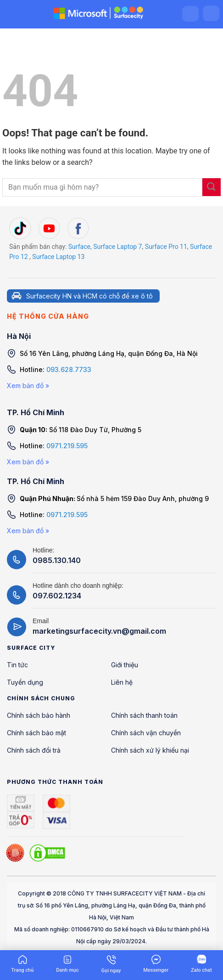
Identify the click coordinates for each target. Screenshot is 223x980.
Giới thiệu (125, 665)
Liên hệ (122, 682)
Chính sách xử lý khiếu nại (150, 750)
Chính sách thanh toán (144, 715)
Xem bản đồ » (28, 386)
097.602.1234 (57, 596)
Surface (79, 247)
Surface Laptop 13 (58, 257)
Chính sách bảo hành (39, 715)
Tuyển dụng (25, 682)
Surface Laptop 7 (117, 247)
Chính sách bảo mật (36, 733)
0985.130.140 (57, 560)
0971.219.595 (67, 446)
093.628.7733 (69, 369)
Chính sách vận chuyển (146, 733)
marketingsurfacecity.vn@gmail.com (99, 631)
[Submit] (212, 187)
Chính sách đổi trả (34, 750)
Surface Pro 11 (166, 247)
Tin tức (17, 665)
